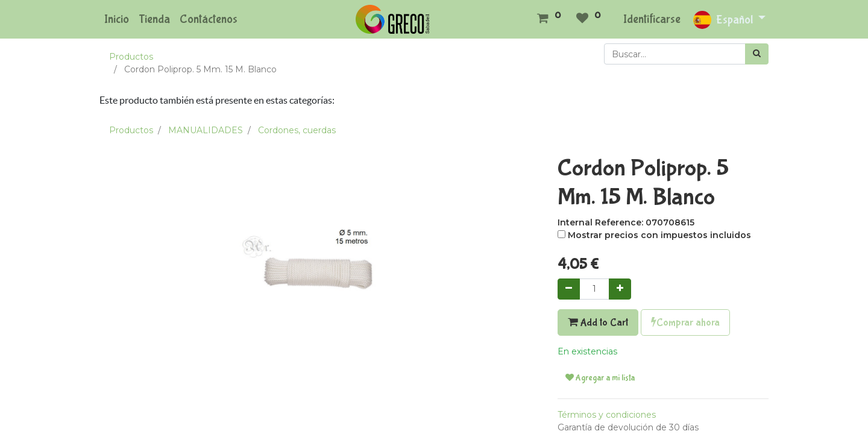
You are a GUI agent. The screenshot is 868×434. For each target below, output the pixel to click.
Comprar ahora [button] (685, 322)
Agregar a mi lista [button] (600, 378)
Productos (131, 57)
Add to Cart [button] (598, 322)
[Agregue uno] (620, 289)
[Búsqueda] (757, 54)
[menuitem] (117, 19)
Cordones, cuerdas (297, 130)
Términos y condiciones (607, 415)
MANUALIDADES (206, 130)
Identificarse (652, 19)
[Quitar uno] (569, 289)
